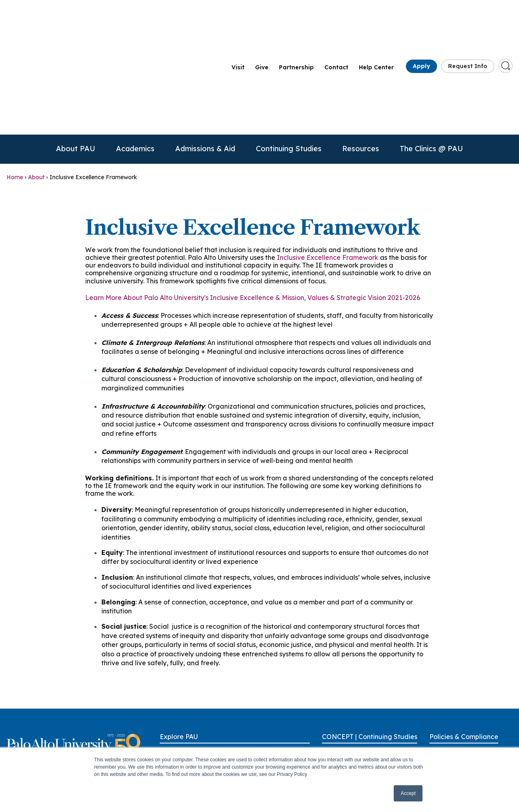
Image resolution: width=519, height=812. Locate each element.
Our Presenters (342, 722)
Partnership (296, 17)
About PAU (76, 47)
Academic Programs (188, 666)
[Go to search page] (506, 15)
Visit (238, 17)
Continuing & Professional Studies (187, 739)
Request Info (468, 15)
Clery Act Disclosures (458, 694)
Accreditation (448, 666)
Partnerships (258, 722)
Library (251, 694)
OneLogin (254, 679)
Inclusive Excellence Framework (328, 156)
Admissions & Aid (205, 47)
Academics (135, 47)
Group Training (342, 707)
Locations (254, 707)
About (36, 75)
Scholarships (339, 735)
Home (15, 75)
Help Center (376, 17)
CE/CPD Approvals (348, 679)
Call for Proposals (346, 666)
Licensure (442, 735)
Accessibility (446, 651)
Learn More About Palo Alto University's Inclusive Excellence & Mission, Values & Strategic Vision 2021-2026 (253, 196)
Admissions (175, 679)
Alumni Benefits (343, 651)
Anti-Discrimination (455, 679)
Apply (421, 15)
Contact (336, 17)
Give (262, 17)
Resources (361, 47)
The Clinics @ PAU (431, 47)
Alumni (169, 694)
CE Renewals (339, 694)
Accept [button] (408, 793)
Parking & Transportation (275, 735)
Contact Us (175, 722)
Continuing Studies (289, 47)
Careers (170, 707)
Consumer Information (460, 707)
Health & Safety (451, 722)
